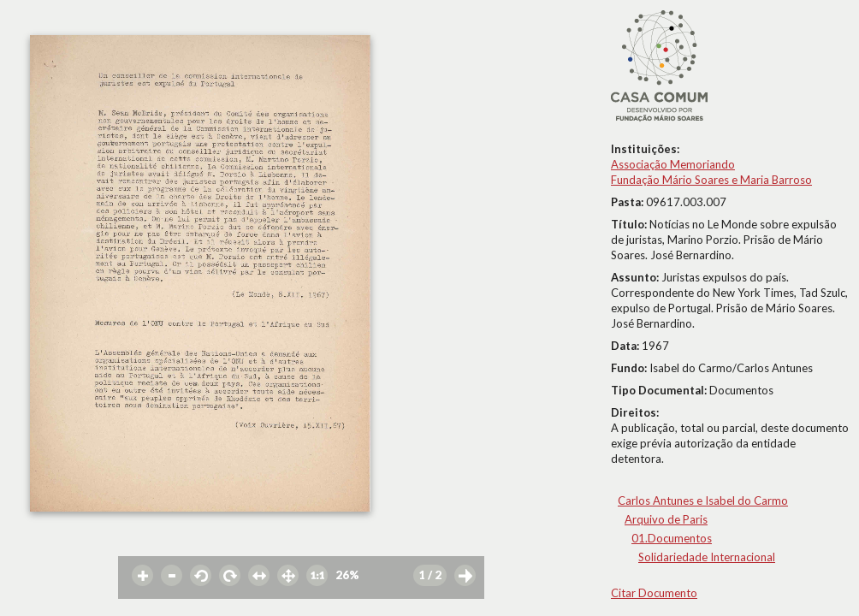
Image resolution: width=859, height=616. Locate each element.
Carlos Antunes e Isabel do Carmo (703, 500)
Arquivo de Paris (666, 519)
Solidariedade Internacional (707, 557)
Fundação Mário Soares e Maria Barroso (711, 180)
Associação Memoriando (673, 164)
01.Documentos (672, 538)
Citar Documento (654, 593)
